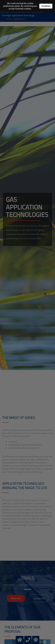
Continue (46, 6)
